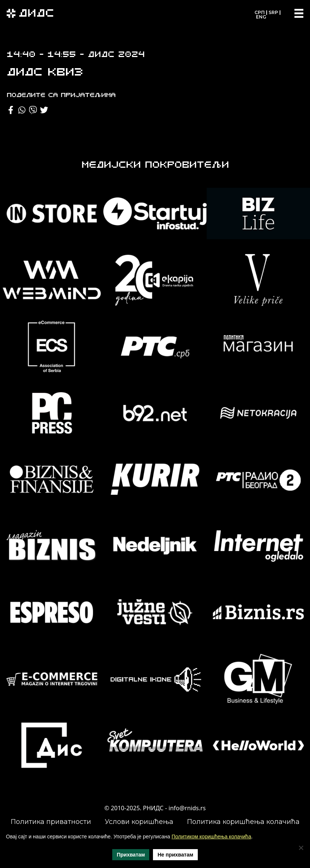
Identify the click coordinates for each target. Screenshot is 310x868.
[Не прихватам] (301, 848)
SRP (273, 12)
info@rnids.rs (187, 808)
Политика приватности (51, 822)
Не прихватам (175, 855)
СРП (260, 12)
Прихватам (131, 855)
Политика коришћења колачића (243, 822)
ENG (261, 17)
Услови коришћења (139, 822)
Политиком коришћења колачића (211, 837)
